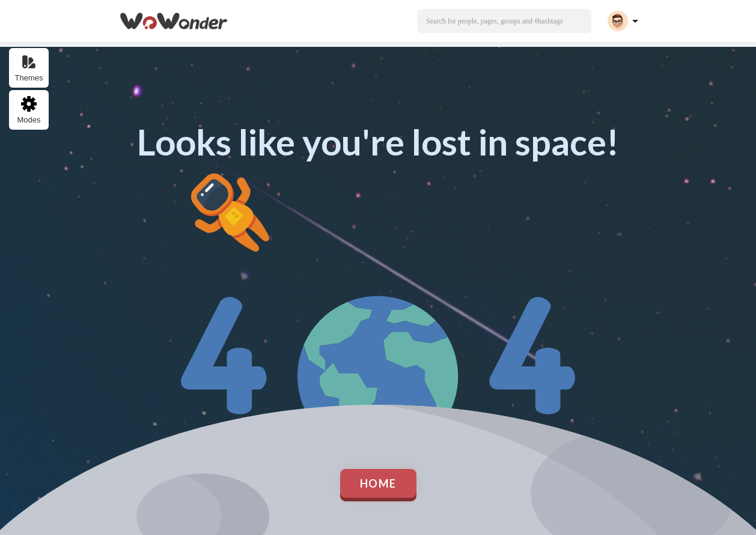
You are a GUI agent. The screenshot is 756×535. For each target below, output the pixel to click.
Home (378, 483)
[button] (504, 21)
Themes (29, 68)
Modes (29, 110)
